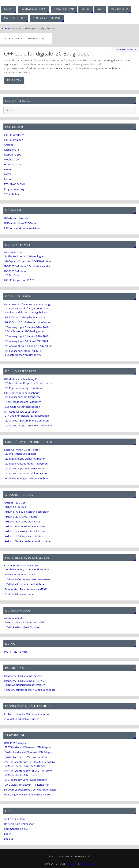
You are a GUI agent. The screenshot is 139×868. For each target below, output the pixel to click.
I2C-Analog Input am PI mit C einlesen (27, 421)
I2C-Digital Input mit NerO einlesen (25, 584)
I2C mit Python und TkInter (20, 454)
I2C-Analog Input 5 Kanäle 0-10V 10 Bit (27, 327)
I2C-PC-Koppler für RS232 (19, 280)
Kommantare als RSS (16, 829)
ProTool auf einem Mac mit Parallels (26, 757)
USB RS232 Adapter (15, 743)
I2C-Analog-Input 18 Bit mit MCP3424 (26, 341)
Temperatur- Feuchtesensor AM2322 (26, 589)
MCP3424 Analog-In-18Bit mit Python (26, 478)
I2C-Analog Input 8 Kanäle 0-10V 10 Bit (27, 336)
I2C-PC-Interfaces (14, 135)
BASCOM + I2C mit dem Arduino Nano (27, 322)
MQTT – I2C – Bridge (16, 652)
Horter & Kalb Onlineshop (19, 824)
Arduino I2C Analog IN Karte (21, 517)
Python (8, 179)
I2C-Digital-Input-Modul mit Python (25, 459)
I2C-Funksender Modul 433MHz (23, 351)
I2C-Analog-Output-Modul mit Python (26, 473)
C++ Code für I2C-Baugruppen (22, 412)
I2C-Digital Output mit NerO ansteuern (27, 579)
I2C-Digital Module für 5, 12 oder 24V (26, 308)
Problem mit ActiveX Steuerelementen (26, 714)
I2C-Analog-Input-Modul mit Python (25, 468)
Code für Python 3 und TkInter (22, 450)
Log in (8, 834)
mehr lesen (14, 80)
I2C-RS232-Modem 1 (16, 271)
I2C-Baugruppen (14, 140)
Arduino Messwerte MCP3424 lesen (25, 526)
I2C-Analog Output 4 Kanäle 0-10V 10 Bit (28, 346)
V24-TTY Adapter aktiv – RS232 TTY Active (28, 771)
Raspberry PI (11, 150)
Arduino (9, 145)
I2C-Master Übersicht (16, 218)
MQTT (8, 174)
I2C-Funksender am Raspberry (22, 393)
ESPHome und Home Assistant (22, 228)
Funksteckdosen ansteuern (20, 594)
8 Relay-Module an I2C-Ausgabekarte (27, 312)
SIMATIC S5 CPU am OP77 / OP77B (25, 766)
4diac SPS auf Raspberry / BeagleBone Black (30, 690)
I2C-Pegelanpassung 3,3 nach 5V (23, 388)
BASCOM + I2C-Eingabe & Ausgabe (25, 317)
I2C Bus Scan (12, 275)
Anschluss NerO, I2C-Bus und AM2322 (27, 569)
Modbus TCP (11, 160)
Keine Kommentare (126, 50)
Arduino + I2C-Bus (15, 503)
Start (8, 29)
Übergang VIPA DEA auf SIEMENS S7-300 (28, 794)
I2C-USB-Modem (14, 252)
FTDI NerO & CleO (14, 184)
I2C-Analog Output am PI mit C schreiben (29, 425)
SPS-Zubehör (12, 194)
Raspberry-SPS (13, 155)
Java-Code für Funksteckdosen (22, 407)
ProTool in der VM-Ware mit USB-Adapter (29, 752)
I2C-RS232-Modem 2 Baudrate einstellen (28, 266)
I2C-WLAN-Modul (14, 618)
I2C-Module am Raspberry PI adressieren (28, 383)
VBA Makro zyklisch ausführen (22, 719)
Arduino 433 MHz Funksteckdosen (25, 531)
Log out (8, 839)
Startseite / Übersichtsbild (20, 574)
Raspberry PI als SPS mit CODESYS (24, 681)
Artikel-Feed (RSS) (14, 819)
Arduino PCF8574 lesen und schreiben (27, 512)
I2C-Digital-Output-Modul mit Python (26, 464)
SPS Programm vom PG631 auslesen (26, 780)
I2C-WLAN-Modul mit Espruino (22, 627)
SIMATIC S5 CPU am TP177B (21, 775)
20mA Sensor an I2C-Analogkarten (25, 331)
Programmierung (14, 189)
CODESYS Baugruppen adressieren (25, 685)
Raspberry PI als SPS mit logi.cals (23, 676)
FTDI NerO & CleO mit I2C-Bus (22, 565)
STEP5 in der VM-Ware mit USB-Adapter (28, 747)
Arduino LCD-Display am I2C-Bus (24, 536)
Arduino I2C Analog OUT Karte (22, 522)
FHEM (7, 169)
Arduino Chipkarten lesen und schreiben (28, 541)
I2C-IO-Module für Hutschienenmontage (28, 304)
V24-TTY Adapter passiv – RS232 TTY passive (30, 762)
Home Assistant (13, 164)
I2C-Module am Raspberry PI (21, 379)
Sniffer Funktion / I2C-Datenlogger (24, 256)
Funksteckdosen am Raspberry (23, 355)
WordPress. (87, 864)
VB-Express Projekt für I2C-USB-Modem (28, 261)
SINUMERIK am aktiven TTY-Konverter (27, 785)
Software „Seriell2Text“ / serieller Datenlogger (31, 790)
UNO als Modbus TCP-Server (21, 223)
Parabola (71, 864)
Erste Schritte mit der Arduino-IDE (24, 622)
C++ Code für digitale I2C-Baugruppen (48, 54)
